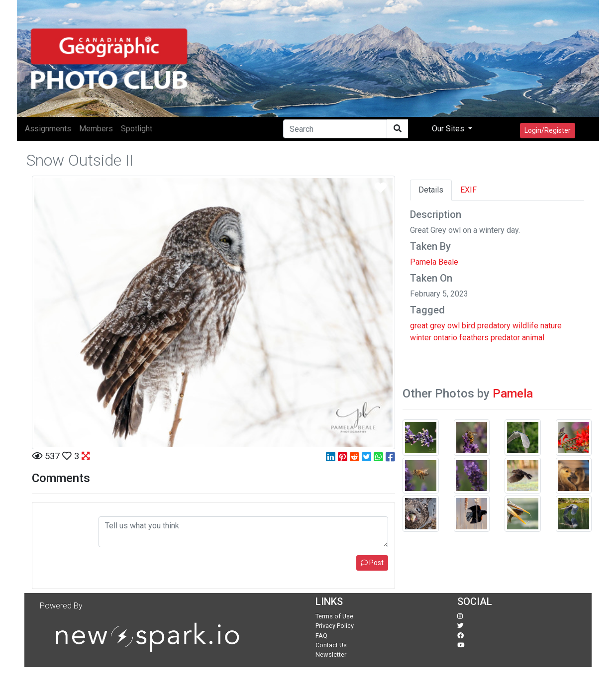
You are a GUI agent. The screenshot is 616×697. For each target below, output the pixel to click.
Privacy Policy (335, 626)
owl (454, 326)
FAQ (321, 636)
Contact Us (331, 645)
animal (533, 338)
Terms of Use (334, 616)
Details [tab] (431, 190)
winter (421, 338)
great (419, 326)
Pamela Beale (434, 262)
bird (468, 326)
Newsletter (331, 654)
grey (438, 326)
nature (551, 326)
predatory (494, 326)
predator (505, 338)
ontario (445, 338)
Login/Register (548, 130)
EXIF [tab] (468, 190)
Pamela (513, 394)
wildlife (525, 326)
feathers (474, 338)
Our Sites (449, 129)
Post (372, 563)
